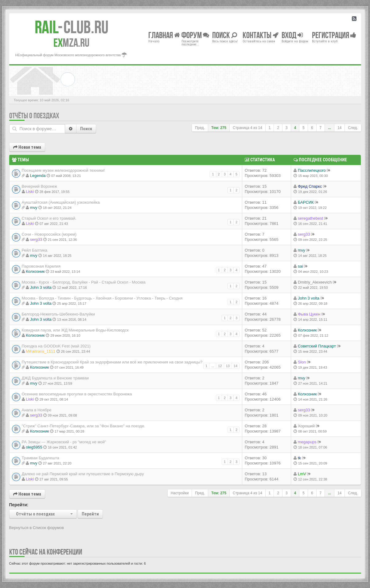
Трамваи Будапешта (41, 458)
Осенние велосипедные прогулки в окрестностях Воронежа (77, 394)
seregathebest (310, 218)
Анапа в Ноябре (37, 410)
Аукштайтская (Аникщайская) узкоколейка (61, 202)
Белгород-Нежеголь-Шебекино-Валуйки (58, 314)
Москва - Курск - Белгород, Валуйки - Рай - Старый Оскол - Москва (84, 282)
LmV (302, 474)
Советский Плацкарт (317, 346)
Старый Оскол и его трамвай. (49, 218)
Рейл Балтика (35, 250)
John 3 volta (41, 287)
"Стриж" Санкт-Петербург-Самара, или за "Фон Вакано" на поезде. (84, 426)
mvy (34, 208)
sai (300, 266)
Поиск (86, 129)
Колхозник (35, 271)
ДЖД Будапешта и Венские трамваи (55, 378)
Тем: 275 (219, 128)
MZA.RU (71, 43)
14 (339, 128)
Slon (302, 362)
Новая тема (27, 147)
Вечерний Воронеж (39, 186)
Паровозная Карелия (41, 266)
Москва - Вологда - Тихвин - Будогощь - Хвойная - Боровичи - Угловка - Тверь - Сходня (102, 298)
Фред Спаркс (310, 186)
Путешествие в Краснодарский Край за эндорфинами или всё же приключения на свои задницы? (112, 362)
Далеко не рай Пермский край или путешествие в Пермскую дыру (83, 474)
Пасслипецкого (312, 170)
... (329, 128)
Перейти (90, 514)
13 (228, 366)
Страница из (247, 128)
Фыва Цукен (309, 314)
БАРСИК (306, 202)
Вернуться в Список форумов (37, 528)
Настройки (180, 493)
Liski (30, 192)
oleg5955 (34, 447)
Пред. (200, 128)
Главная (164, 35)
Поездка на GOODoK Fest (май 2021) (56, 346)
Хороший (306, 426)
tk (299, 458)
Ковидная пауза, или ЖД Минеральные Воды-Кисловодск (75, 330)
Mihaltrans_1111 (41, 351)
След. (353, 128)
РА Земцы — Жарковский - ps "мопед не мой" (64, 442)
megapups (307, 442)
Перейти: (19, 505)
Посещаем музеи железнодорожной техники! (63, 170)
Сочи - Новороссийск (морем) (49, 234)
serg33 (36, 239)
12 (220, 366)
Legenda (38, 176)
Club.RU (72, 27)
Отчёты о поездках (34, 116)
